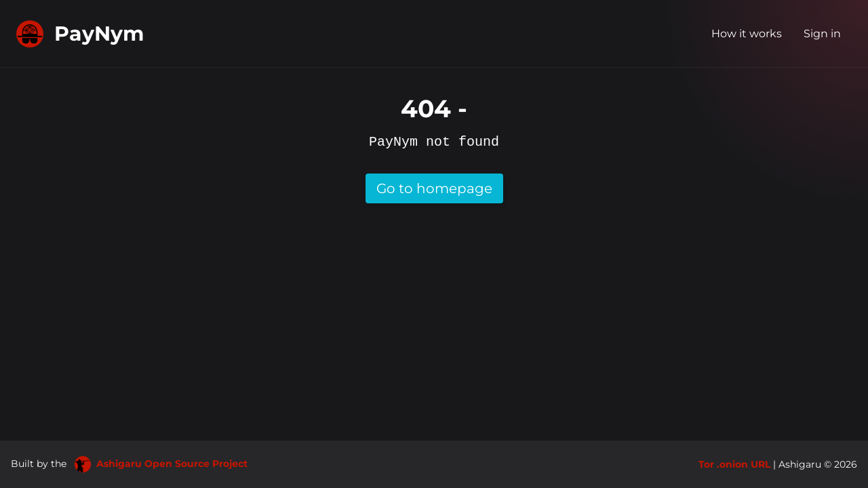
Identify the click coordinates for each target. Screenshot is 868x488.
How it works (747, 34)
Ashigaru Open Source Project (161, 464)
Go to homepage (434, 188)
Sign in (822, 34)
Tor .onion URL (734, 464)
